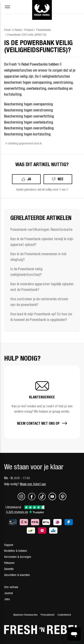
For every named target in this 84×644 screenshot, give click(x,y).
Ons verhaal (11, 587)
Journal (9, 593)
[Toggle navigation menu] (7, 7)
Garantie (9, 569)
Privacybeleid (47, 615)
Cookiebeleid (64, 615)
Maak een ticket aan (33, 484)
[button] (42, 402)
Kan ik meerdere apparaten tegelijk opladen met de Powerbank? (42, 287)
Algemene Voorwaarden (25, 615)
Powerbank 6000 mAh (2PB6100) (27, 35)
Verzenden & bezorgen (18, 557)
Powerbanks (44, 30)
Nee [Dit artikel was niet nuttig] (61, 179)
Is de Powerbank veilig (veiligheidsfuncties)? (26, 272)
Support (9, 545)
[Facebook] (33, 499)
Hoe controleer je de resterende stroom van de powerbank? (39, 302)
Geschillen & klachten (17, 575)
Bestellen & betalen (16, 551)
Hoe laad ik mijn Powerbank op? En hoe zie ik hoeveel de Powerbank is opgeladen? (41, 317)
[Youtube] (54, 499)
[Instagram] (23, 499)
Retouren (9, 563)
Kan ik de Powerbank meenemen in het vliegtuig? (38, 257)
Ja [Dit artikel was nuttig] (29, 179)
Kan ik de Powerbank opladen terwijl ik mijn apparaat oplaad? (42, 242)
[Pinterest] (63, 499)
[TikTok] (43, 499)
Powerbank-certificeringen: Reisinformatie (41, 229)
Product (29, 30)
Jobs (7, 599)
